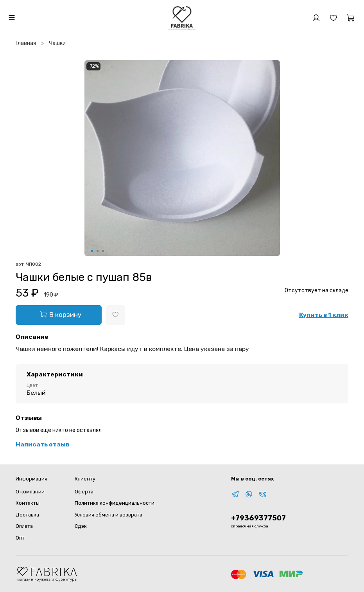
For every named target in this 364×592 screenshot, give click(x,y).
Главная (26, 43)
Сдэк (81, 526)
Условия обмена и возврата (108, 515)
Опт (20, 538)
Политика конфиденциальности (115, 503)
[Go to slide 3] (103, 251)
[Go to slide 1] (92, 251)
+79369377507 (258, 518)
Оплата (24, 526)
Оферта (84, 492)
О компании (30, 492)
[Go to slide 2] (97, 251)
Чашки (57, 43)
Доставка (27, 515)
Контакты (28, 503)
